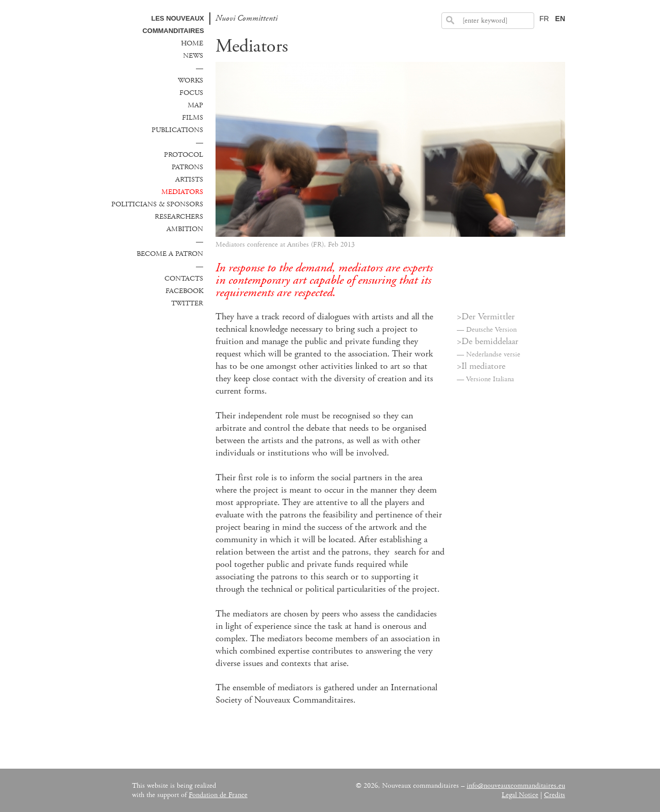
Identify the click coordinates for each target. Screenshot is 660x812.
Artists (189, 180)
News (193, 56)
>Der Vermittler (486, 317)
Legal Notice (520, 795)
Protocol (184, 155)
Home (192, 43)
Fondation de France (218, 795)
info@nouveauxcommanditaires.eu (516, 786)
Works (191, 80)
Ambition (185, 229)
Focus (191, 93)
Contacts (184, 279)
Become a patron (170, 254)
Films (193, 118)
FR (544, 19)
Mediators (182, 192)
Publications (177, 130)
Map (195, 105)
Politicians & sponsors (157, 204)
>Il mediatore (481, 366)
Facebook (184, 291)
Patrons (187, 167)
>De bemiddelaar (488, 342)
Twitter (187, 303)
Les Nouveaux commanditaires (173, 25)
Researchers (179, 217)
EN (560, 19)
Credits (555, 795)
